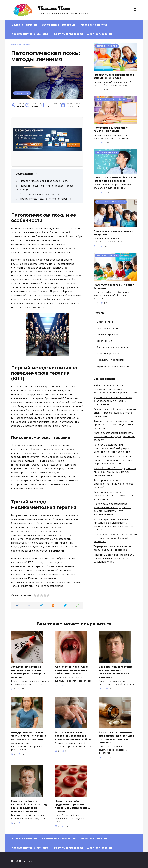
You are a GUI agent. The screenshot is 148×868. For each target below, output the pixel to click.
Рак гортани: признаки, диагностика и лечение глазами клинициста (113, 496)
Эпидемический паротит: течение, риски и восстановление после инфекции (115, 413)
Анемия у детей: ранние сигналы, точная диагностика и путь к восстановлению (114, 558)
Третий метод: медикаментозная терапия (45, 199)
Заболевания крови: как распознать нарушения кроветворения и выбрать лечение (115, 389)
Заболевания (22, 93)
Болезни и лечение (25, 25)
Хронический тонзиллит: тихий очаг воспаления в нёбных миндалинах (113, 401)
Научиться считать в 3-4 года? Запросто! (114, 286)
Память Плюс (54, 8)
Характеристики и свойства (30, 34)
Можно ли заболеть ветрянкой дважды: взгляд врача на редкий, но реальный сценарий (114, 460)
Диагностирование (100, 34)
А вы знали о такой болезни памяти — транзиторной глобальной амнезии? (115, 538)
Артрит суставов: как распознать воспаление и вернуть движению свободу (114, 436)
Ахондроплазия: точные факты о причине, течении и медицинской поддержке (115, 425)
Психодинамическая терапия (43, 194)
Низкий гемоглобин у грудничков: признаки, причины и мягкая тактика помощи (115, 472)
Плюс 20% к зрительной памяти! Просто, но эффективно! (115, 179)
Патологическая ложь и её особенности (44, 181)
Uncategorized (105, 322)
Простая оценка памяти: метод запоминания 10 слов (114, 76)
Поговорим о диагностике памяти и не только (111, 129)
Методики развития (94, 25)
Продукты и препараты (68, 34)
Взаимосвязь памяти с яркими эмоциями (113, 233)
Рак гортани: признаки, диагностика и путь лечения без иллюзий (113, 484)
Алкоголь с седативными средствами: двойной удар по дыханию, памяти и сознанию (112, 448)
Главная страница (21, 44)
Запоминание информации (59, 25)
